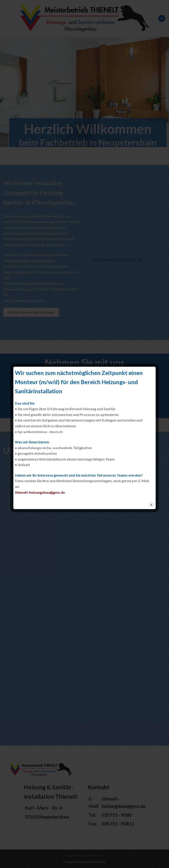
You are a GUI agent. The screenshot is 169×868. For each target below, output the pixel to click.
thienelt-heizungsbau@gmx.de (40, 492)
